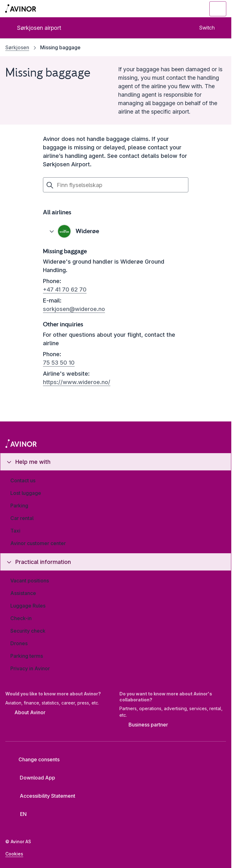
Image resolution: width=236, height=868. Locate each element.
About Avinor (25, 713)
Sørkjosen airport (34, 28)
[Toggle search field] (184, 9)
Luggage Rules (28, 606)
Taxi (15, 531)
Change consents (35, 759)
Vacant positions (30, 581)
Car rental (22, 518)
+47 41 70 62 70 (65, 289)
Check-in (21, 618)
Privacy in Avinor (30, 668)
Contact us (23, 480)
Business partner (144, 725)
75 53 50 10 (59, 363)
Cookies (14, 854)
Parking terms (27, 656)
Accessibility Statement (43, 796)
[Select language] (20, 814)
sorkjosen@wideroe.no (74, 309)
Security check (28, 631)
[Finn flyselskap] (116, 185)
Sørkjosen (17, 47)
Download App (33, 778)
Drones (19, 643)
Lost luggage (26, 493)
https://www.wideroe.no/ (77, 382)
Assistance (23, 593)
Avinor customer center (38, 543)
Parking (19, 506)
